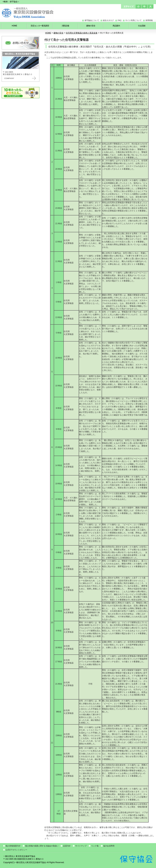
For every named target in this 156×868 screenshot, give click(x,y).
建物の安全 (58, 33)
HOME (48, 33)
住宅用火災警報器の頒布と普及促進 (82, 33)
